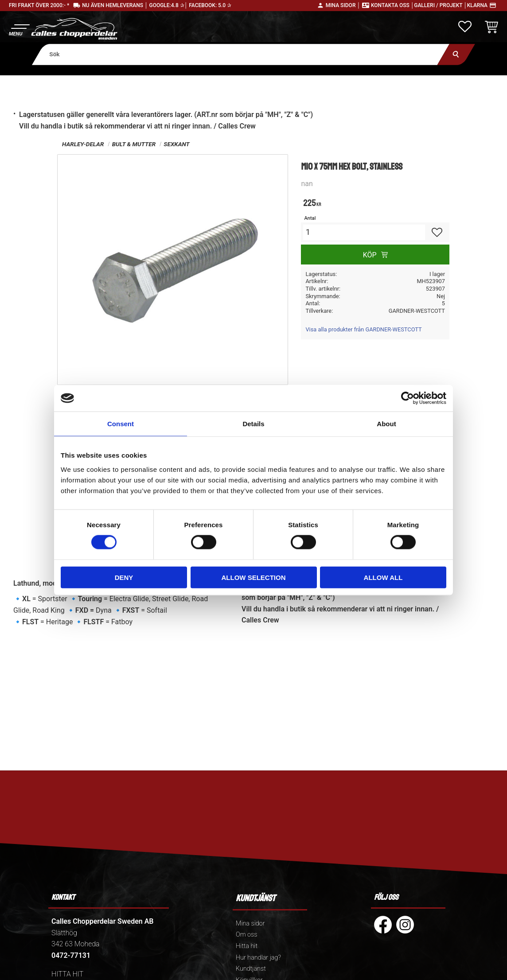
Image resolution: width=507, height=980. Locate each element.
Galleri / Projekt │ (441, 5)
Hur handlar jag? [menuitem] (258, 958)
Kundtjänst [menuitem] (251, 969)
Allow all (383, 577)
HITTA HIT (67, 974)
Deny (124, 577)
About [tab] (386, 424)
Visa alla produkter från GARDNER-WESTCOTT (363, 329)
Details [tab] (253, 424)
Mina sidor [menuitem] (250, 924)
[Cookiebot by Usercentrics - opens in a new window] (408, 398)
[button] (19, 29)
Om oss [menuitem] (246, 935)
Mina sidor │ (343, 5)
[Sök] (456, 54)
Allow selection (254, 577)
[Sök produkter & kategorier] (241, 54)
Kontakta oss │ (392, 5)
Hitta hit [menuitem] (247, 946)
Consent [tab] (121, 424)
